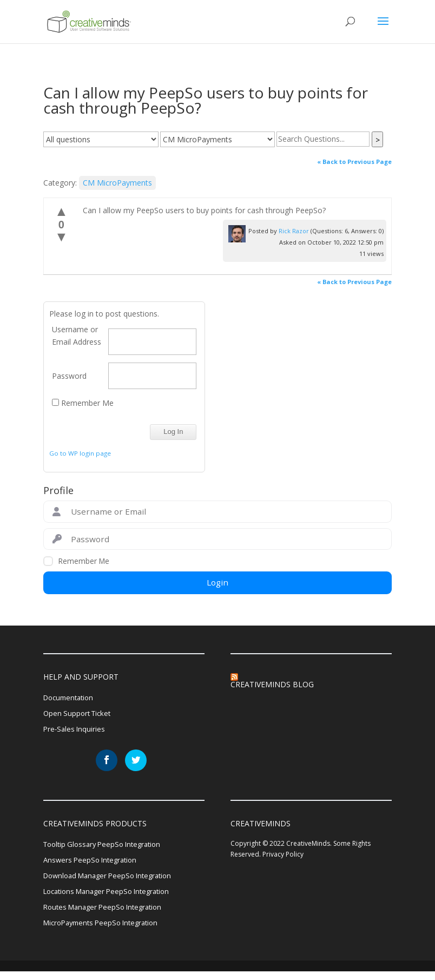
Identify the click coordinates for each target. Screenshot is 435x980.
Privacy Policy (283, 857)
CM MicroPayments (117, 183)
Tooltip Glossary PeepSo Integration (107, 848)
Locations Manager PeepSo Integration (112, 897)
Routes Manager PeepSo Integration (107, 914)
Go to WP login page (80, 453)
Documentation (71, 698)
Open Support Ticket (79, 715)
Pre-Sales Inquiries (75, 731)
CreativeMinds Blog (272, 684)
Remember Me (83, 403)
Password (69, 376)
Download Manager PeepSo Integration (113, 881)
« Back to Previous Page (354, 162)
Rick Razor (294, 231)
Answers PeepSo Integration (93, 864)
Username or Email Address (77, 336)
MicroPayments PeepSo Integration (106, 931)
